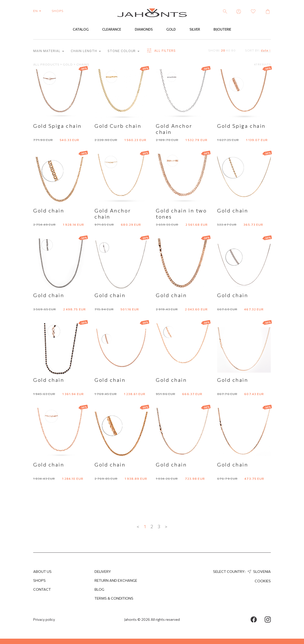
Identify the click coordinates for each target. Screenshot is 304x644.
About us (42, 571)
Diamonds (144, 30)
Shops (39, 580)
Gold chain (49, 211)
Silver (195, 30)
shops (57, 11)
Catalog (81, 30)
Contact (42, 589)
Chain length (86, 51)
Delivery (103, 571)
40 (228, 50)
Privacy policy (44, 619)
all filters (161, 51)
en (38, 11)
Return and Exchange (116, 580)
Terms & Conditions (114, 598)
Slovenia (259, 571)
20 (223, 50)
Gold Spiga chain (57, 126)
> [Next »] (166, 527)
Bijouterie (222, 30)
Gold (171, 30)
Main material (49, 51)
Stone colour (124, 51)
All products (47, 65)
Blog (99, 589)
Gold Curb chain (118, 126)
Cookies (263, 581)
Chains (83, 65)
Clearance (112, 30)
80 (233, 50)
